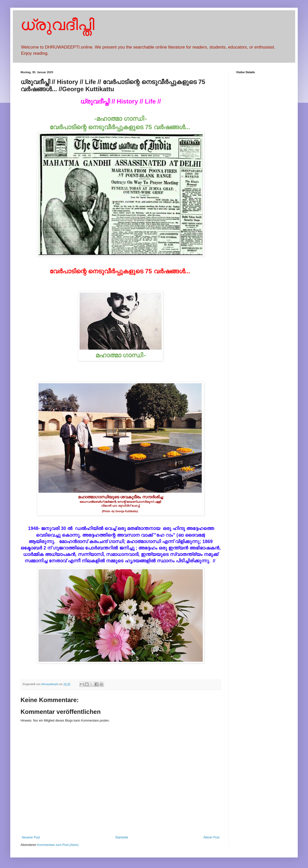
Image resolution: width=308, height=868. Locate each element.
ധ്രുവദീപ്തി (57, 25)
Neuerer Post (31, 837)
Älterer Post (211, 837)
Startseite (122, 837)
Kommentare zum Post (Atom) (58, 845)
